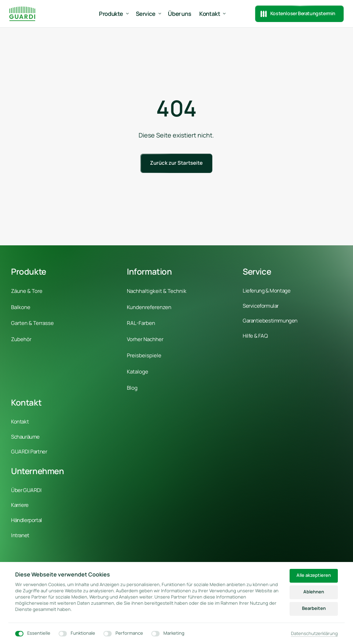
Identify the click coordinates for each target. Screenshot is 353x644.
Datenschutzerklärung (314, 634)
